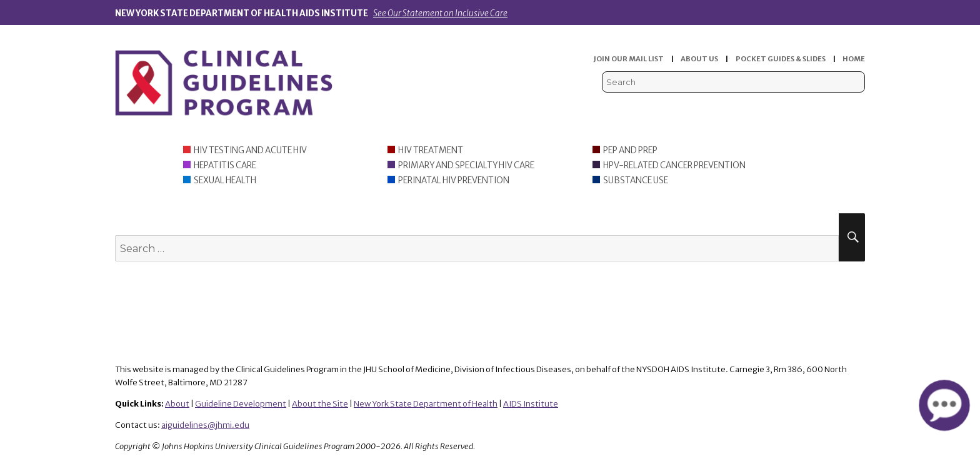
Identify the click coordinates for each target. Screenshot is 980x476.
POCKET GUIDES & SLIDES (781, 59)
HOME (854, 59)
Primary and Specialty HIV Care (466, 165)
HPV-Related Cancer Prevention (674, 165)
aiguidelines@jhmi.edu (205, 425)
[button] (944, 405)
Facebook (819, 107)
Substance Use (636, 180)
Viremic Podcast (800, 107)
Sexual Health (225, 180)
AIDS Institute (531, 404)
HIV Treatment (431, 150)
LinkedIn (838, 107)
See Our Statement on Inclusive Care (440, 13)
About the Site (320, 404)
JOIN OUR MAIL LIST (629, 59)
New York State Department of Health (426, 404)
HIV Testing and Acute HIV (250, 150)
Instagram (857, 107)
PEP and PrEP (630, 150)
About (177, 404)
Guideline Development (241, 404)
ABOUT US (699, 59)
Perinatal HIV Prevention (454, 180)
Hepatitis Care (225, 165)
